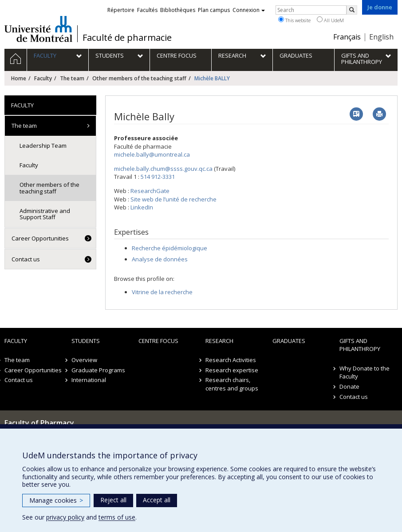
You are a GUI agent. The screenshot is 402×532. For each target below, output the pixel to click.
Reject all (113, 500)
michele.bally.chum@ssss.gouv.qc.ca (163, 169)
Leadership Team (43, 146)
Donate (349, 386)
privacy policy (65, 517)
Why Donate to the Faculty (365, 372)
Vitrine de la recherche (162, 292)
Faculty (43, 78)
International (89, 380)
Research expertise (232, 370)
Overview (84, 360)
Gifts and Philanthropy (360, 345)
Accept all (157, 500)
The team (72, 78)
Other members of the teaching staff (139, 78)
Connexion (249, 10)
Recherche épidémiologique (169, 248)
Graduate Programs (98, 370)
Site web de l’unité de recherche (173, 199)
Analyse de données (160, 259)
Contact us (26, 259)
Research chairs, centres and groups (232, 384)
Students (86, 341)
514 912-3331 (158, 177)
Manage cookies (56, 500)
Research (219, 341)
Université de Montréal (38, 29)
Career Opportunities (40, 238)
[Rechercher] (352, 10)
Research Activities (231, 360)
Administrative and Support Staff (45, 214)
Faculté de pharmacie (127, 38)
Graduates (289, 341)
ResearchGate (150, 191)
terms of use (117, 517)
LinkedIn (142, 207)
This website (294, 20)
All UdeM (330, 20)
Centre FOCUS (158, 341)
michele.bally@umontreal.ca (152, 154)
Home (19, 78)
